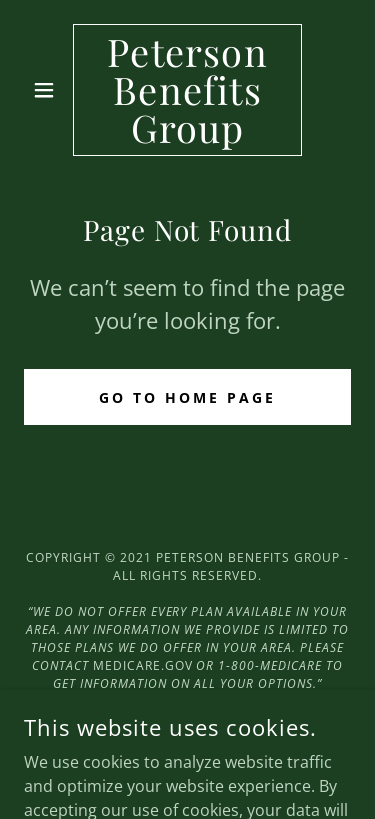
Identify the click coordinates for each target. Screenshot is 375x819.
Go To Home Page (187, 397)
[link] (187, 90)
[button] (48, 90)
